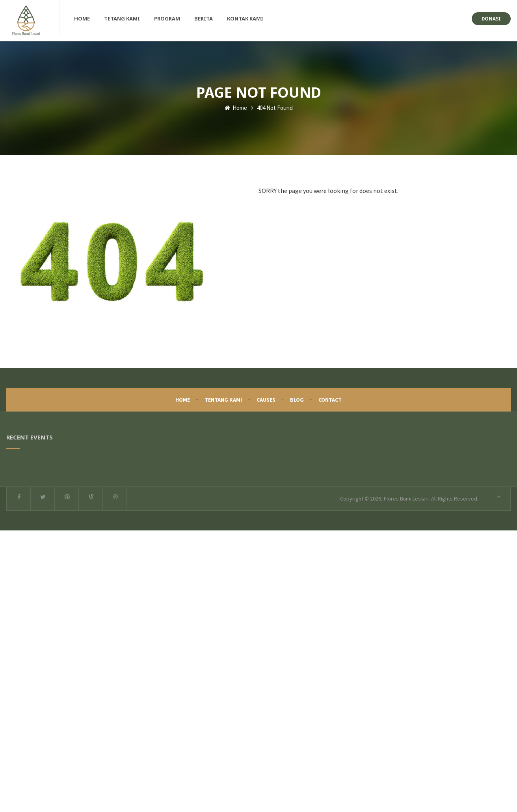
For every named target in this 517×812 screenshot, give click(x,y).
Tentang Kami (223, 398)
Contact (330, 398)
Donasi (491, 19)
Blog (297, 398)
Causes (266, 398)
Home (236, 106)
